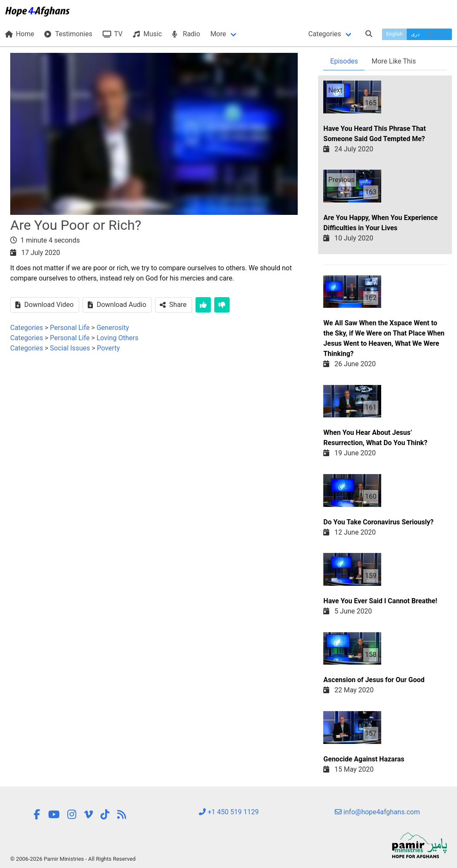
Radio (186, 34)
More (218, 34)
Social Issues (70, 348)
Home (20, 34)
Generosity (113, 328)
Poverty (109, 348)
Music (147, 34)
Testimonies (68, 34)
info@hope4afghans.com (377, 812)
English (395, 34)
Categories (325, 34)
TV (113, 34)
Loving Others (118, 338)
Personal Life (70, 328)
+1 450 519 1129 (229, 812)
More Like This (394, 61)
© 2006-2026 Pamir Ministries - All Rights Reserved (73, 859)
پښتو (438, 34)
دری (415, 34)
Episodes (344, 61)
